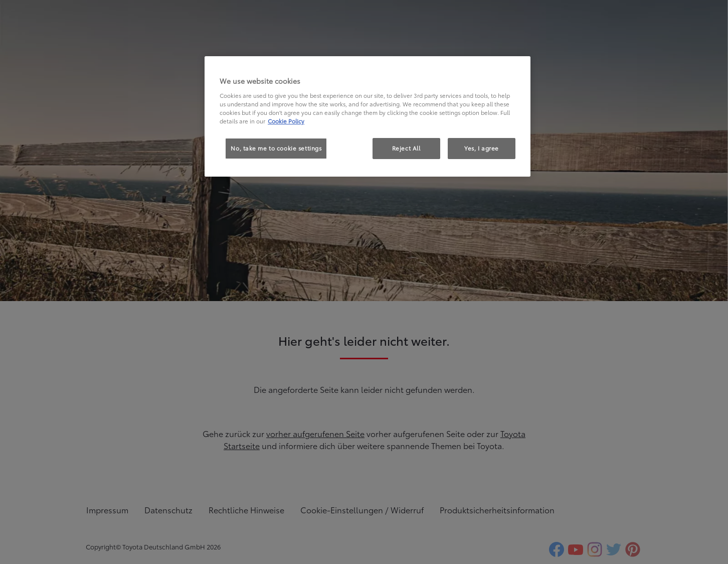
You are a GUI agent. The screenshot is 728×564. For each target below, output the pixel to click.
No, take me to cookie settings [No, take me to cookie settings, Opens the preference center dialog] (276, 148)
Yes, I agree (482, 148)
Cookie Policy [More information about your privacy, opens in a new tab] (286, 121)
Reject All (406, 148)
